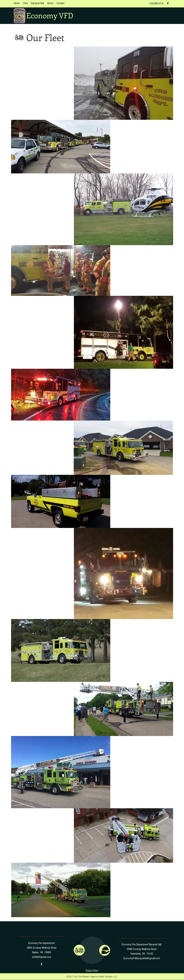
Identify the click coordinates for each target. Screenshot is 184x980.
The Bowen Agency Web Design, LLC (98, 976)
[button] (92, 970)
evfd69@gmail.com (41, 957)
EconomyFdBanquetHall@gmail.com (142, 958)
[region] (105, 950)
